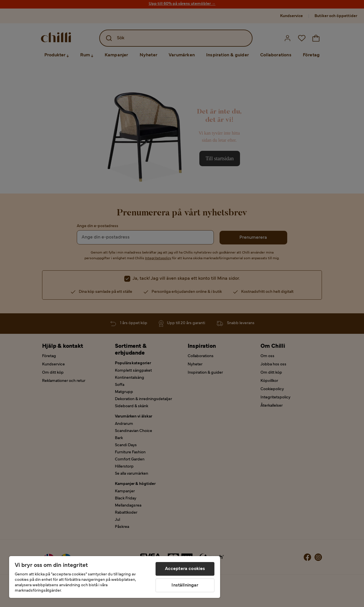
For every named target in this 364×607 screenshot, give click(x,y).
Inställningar (185, 585)
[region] (115, 577)
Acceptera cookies (185, 569)
